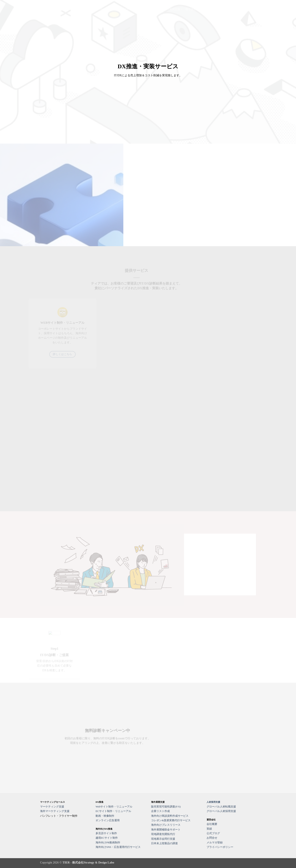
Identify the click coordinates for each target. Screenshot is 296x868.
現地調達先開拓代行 (163, 834)
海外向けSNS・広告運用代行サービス (118, 847)
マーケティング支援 (121, 9)
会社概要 (212, 824)
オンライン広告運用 (108, 820)
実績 (209, 829)
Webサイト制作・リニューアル (114, 807)
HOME (101, 9)
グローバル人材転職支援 (221, 807)
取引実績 (191, 9)
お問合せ (237, 9)
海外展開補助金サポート (166, 830)
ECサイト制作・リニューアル (113, 811)
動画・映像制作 (105, 816)
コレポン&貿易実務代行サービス (171, 820)
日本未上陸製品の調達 (164, 843)
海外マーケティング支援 (55, 811)
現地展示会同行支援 (163, 839)
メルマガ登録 (215, 842)
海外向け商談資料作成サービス (170, 816)
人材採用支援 (213, 802)
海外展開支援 (173, 9)
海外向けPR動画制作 (108, 842)
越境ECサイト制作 (107, 838)
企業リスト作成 (160, 811)
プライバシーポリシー (220, 847)
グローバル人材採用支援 (221, 811)
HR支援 (157, 9)
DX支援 (143, 9)
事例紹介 (206, 9)
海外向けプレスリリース (166, 825)
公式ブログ (222, 9)
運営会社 (251, 9)
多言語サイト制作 (106, 833)
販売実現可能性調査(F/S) (166, 807)
